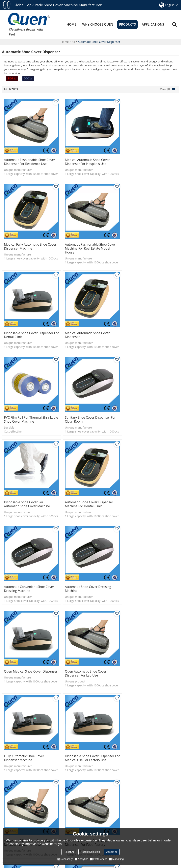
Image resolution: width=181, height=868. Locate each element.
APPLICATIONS (153, 24)
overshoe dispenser (132, 707)
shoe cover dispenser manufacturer (59, 707)
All (73, 42)
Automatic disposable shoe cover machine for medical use (88, 579)
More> (7, 808)
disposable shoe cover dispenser (86, 713)
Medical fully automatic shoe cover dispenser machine (149, 160)
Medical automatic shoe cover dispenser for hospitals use (86, 160)
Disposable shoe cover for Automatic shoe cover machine (146, 330)
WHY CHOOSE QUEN (98, 24)
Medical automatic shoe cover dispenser (145, 243)
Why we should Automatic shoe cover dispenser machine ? (172, 786)
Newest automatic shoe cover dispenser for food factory (145, 579)
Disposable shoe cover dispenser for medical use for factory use (29, 579)
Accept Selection (90, 852)
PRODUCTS (127, 24)
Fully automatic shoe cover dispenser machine (143, 496)
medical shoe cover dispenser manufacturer (32, 713)
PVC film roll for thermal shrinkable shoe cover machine (27, 330)
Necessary (65, 859)
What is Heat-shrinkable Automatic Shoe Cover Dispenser (172, 827)
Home (65, 42)
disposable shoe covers (101, 707)
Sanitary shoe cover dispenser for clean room (89, 330)
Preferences (99, 859)
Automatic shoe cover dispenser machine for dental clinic (28, 413)
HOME (71, 24)
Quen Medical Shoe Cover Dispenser (23, 496)
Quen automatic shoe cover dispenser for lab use (84, 496)
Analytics (81, 859)
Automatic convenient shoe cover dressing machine (89, 413)
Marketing (116, 859)
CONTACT (67, 809)
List (169, 89)
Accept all (112, 852)
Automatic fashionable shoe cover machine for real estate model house (30, 245)
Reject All (69, 852)
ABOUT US (67, 803)
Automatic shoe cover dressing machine (146, 413)
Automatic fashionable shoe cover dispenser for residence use (30, 160)
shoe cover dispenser (18, 707)
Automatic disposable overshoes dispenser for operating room (88, 662)
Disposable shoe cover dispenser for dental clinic (88, 243)
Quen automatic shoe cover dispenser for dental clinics (25, 662)
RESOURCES (68, 797)
